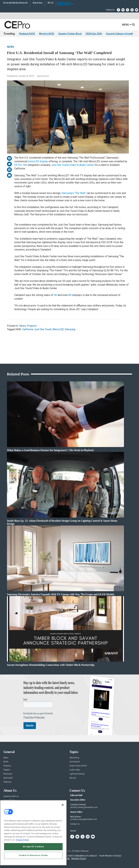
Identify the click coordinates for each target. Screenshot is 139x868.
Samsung (70, 329)
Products (7, 766)
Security (73, 778)
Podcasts (7, 782)
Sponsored (8, 778)
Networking (74, 758)
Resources (8, 774)
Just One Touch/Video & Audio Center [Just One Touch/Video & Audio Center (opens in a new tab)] (72, 165)
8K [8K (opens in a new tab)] (70, 295)
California (28, 329)
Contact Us (75, 824)
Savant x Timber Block (70, 34)
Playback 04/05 (27, 34)
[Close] (63, 805)
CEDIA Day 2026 (94, 34)
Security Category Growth (120, 34)
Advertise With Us (11, 796)
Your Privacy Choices (110, 856)
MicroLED (58, 329)
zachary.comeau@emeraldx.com (84, 807)
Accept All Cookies (33, 847)
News (11, 47)
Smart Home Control (78, 766)
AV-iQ (50, 3)
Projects (32, 326)
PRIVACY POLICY (79, 859)
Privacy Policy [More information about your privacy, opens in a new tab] (22, 840)
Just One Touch (43, 329)
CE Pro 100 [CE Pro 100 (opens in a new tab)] (21, 165)
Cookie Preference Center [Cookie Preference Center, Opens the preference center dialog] (33, 855)
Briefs (6, 762)
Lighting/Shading (77, 774)
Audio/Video (75, 770)
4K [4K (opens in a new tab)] (56, 295)
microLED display (38, 161)
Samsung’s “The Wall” (74, 193)
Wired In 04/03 (47, 34)
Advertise (38, 3)
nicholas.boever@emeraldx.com (84, 819)
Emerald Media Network (15, 3)
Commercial (75, 762)
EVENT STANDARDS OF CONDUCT (82, 856)
